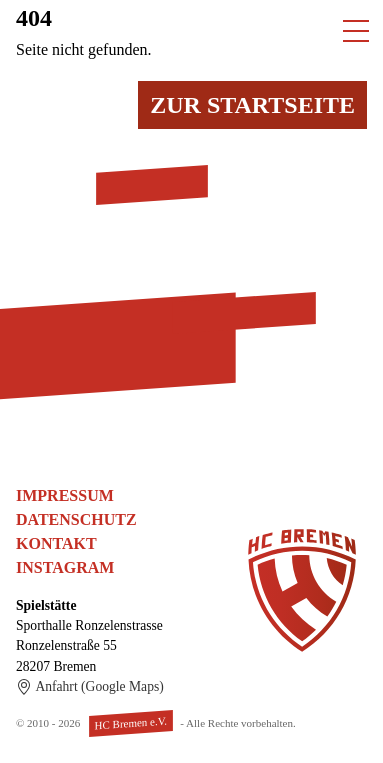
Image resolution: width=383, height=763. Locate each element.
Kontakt (56, 543)
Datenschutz (76, 519)
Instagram (65, 567)
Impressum (65, 495)
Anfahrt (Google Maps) (90, 687)
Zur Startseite (252, 105)
